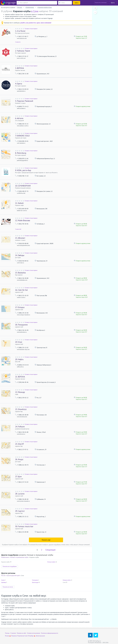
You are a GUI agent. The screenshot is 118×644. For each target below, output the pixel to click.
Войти (113, 3)
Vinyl (19, 342)
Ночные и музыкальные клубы (19, 557)
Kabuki (19, 203)
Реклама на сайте (22, 633)
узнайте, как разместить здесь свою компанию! (36, 23)
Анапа (3, 580)
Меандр (20, 392)
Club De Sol (21, 290)
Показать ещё (46, 540)
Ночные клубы (51, 562)
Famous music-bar (24, 526)
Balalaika (20, 273)
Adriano (19, 118)
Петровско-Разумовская (18, 636)
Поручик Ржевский (24, 101)
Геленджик (35, 580)
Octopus (20, 307)
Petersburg (21, 153)
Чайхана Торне (23, 51)
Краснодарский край (13, 576)
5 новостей (18, 229)
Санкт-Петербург (29, 636)
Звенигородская (40, 636)
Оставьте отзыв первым (31, 29)
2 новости (18, 42)
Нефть (19, 359)
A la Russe (20, 31)
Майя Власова (23, 220)
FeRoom (20, 427)
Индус (19, 459)
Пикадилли (21, 325)
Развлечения (5, 557)
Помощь (7, 633)
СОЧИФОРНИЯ (23, 186)
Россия (3, 576)
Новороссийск (67, 580)
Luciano (20, 494)
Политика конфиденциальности (50, 633)
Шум (18, 477)
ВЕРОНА (19, 68)
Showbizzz (21, 409)
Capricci (20, 511)
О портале (13, 633)
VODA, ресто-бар (23, 170)
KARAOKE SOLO (22, 136)
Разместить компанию (101, 3)
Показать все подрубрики (10, 566)
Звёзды (20, 255)
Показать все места (8, 587)
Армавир (4, 582)
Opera (19, 84)
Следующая (50, 550)
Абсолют (20, 238)
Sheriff (19, 444)
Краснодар (35, 582)
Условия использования (34, 633)
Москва (7, 636)
